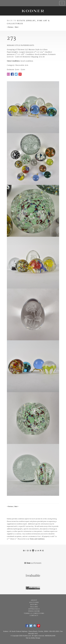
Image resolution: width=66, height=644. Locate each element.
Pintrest (20, 74)
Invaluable (33, 576)
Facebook (12, 74)
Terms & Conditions (34, 613)
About (34, 600)
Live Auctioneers (33, 563)
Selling (34, 607)
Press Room (34, 611)
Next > (17, 27)
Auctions (34, 602)
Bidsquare (33, 551)
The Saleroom (33, 588)
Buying (34, 605)
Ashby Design (36, 638)
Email (8, 74)
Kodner (33, 11)
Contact (34, 616)
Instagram (35, 626)
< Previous (10, 27)
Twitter (16, 74)
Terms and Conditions (37, 539)
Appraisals (34, 609)
